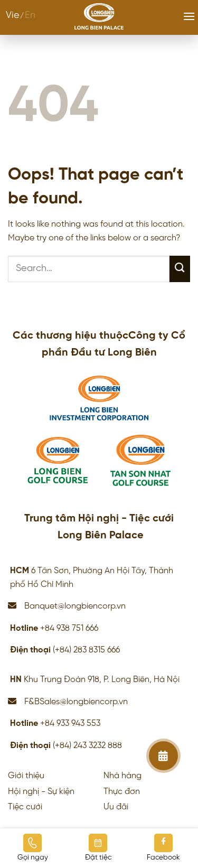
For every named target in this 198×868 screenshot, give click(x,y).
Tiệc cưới (25, 807)
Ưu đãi (116, 807)
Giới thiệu (26, 776)
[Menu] (189, 16)
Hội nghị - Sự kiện (41, 792)
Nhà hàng (122, 776)
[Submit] (180, 269)
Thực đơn (122, 792)
